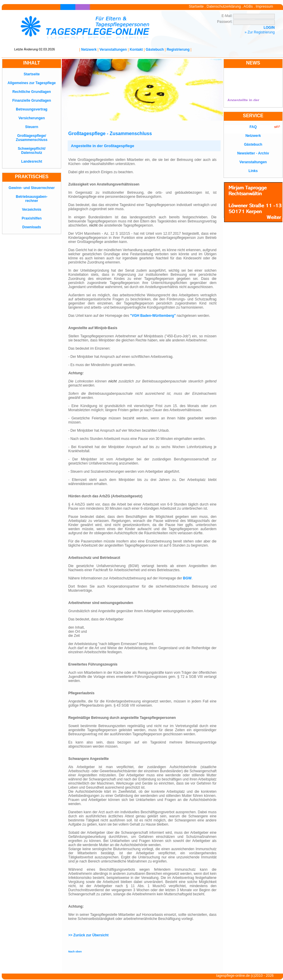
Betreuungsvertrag (31, 109)
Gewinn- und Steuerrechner (31, 188)
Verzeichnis (32, 210)
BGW (187, 578)
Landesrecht (31, 161)
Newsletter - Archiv (253, 153)
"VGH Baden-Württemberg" (153, 316)
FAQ (253, 127)
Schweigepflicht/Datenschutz (32, 151)
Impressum (264, 6)
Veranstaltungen (113, 50)
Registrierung (178, 50)
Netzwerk (89, 50)
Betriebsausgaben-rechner (32, 199)
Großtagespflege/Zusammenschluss (32, 138)
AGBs (248, 6)
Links (253, 171)
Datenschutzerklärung (224, 6)
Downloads (32, 227)
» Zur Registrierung (260, 32)
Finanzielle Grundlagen (32, 101)
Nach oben (75, 952)
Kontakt (136, 50)
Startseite (196, 6)
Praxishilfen (32, 218)
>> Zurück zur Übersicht (88, 935)
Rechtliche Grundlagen (31, 92)
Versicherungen (32, 118)
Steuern (32, 127)
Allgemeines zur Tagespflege (32, 83)
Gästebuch (155, 50)
